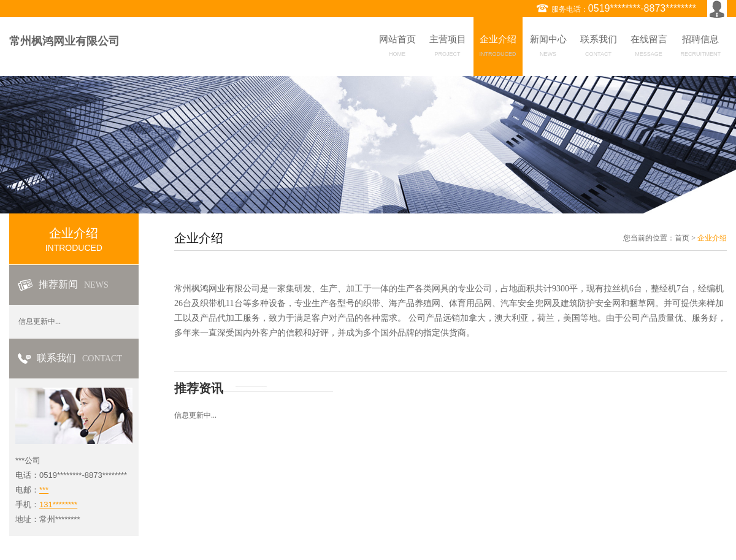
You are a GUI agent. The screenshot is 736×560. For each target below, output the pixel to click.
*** (44, 490)
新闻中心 (548, 48)
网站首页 (397, 48)
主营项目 (448, 48)
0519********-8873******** (642, 8)
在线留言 (649, 48)
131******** (58, 504)
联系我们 (599, 48)
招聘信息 (701, 48)
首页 (682, 238)
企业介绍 (498, 48)
